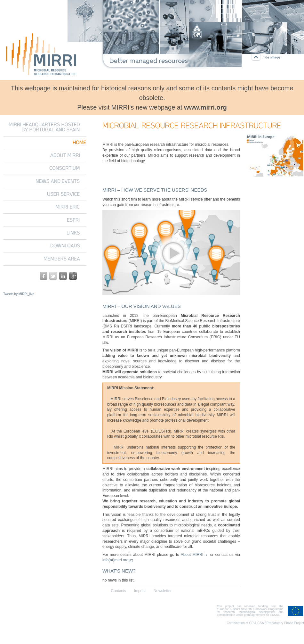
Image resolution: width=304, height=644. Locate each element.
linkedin (63, 276)
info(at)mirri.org (115, 560)
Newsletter (163, 591)
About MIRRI (192, 555)
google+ (73, 276)
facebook (44, 276)
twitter (53, 276)
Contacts (119, 591)
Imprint (140, 591)
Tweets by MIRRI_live (19, 294)
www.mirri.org (205, 107)
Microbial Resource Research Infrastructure (42, 55)
